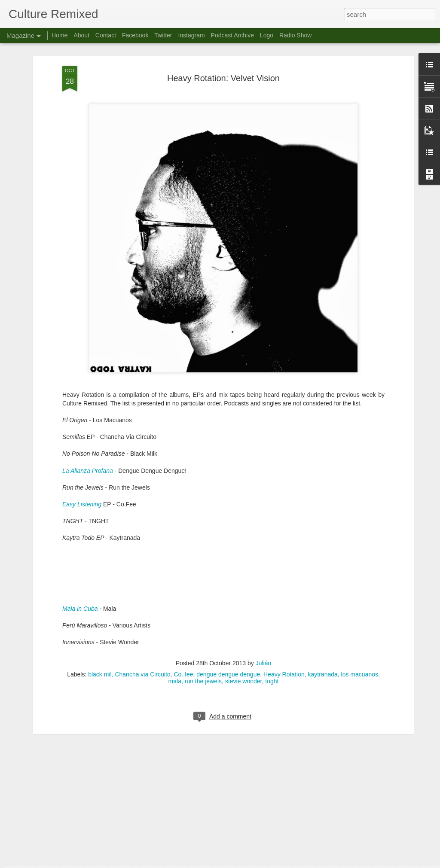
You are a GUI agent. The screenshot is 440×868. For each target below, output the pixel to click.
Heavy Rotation (284, 618)
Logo (267, 35)
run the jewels (203, 625)
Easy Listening (82, 448)
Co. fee (183, 618)
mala (175, 625)
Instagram (191, 35)
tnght (272, 625)
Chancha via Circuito (142, 618)
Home (60, 35)
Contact (106, 35)
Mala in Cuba (80, 553)
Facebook (135, 35)
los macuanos (360, 618)
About (81, 35)
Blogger (247, 863)
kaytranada (323, 618)
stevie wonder (244, 625)
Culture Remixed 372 (166, 761)
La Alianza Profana (88, 414)
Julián (264, 607)
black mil (100, 618)
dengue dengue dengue (228, 618)
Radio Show (296, 35)
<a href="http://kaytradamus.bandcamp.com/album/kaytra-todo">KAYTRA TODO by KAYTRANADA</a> (223, 521)
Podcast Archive (232, 35)
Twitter (163, 35)
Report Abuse (272, 863)
